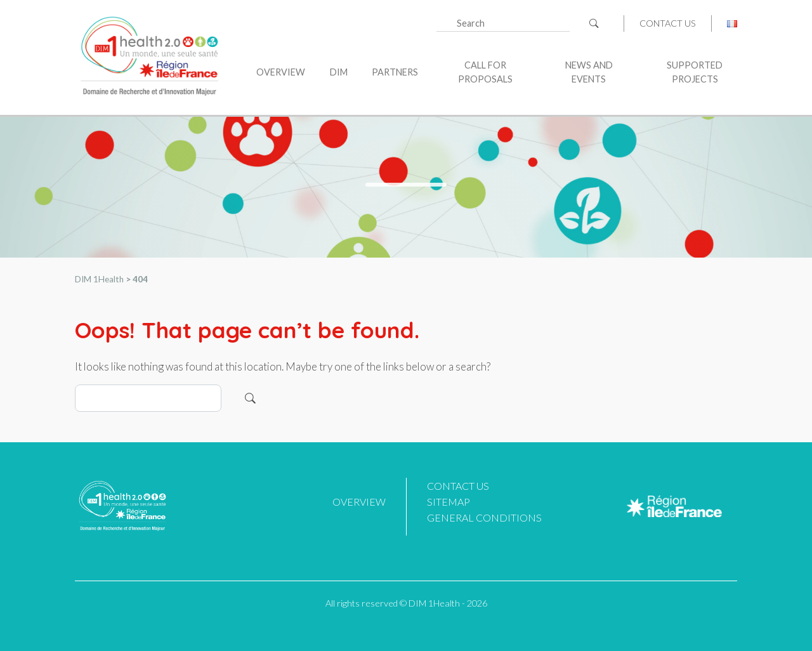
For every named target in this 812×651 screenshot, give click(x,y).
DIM (339, 72)
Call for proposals (485, 72)
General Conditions (484, 517)
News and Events (589, 72)
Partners (395, 72)
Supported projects (695, 72)
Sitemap (449, 502)
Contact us (668, 23)
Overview (281, 72)
